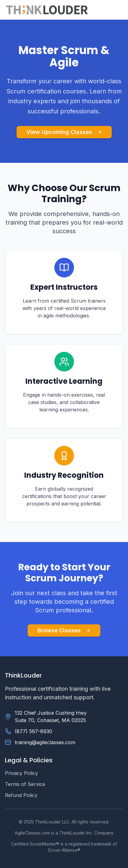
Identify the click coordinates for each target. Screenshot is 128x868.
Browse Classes (64, 630)
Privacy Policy (21, 773)
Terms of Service (25, 784)
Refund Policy (21, 795)
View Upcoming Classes (64, 132)
